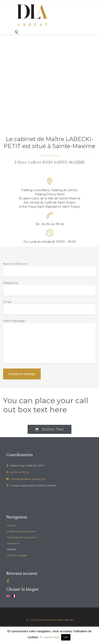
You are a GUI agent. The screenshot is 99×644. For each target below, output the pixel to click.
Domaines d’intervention (22, 537)
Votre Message (49, 342)
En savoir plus (49, 637)
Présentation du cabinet (21, 531)
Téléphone (49, 288)
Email (49, 307)
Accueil (11, 525)
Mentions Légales (17, 555)
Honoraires (13, 543)
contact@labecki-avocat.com (26, 479)
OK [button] (66, 637)
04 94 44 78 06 (18, 472)
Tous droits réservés (62, 620)
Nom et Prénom (49, 269)
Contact (12, 549)
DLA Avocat (43, 620)
